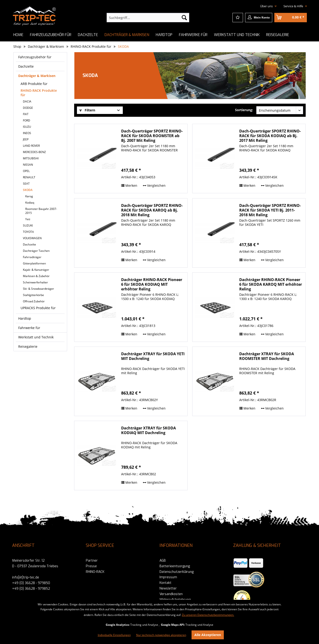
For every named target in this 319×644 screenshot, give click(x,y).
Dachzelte (26, 66)
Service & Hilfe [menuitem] (294, 6)
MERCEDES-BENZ (34, 152)
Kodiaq (30, 203)
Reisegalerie (28, 346)
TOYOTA (28, 232)
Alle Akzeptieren (208, 635)
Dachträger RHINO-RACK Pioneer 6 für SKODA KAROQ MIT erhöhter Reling (271, 284)
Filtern (87, 110)
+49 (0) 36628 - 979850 (31, 583)
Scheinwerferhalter (35, 282)
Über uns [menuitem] (267, 6)
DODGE (28, 108)
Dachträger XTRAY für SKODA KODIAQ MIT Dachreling (149, 430)
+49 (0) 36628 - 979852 (31, 589)
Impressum (168, 577)
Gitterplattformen (34, 263)
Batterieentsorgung (175, 566)
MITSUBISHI (31, 158)
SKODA (28, 190)
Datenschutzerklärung (177, 572)
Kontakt (165, 583)
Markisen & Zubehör (36, 276)
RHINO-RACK (95, 572)
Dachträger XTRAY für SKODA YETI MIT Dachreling (153, 356)
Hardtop (25, 318)
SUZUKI (28, 225)
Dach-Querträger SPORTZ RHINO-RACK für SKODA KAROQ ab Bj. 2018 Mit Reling (152, 210)
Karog (29, 196)
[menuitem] (148, 18)
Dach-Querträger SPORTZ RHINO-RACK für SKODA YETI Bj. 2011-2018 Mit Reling (270, 210)
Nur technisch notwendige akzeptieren (161, 635)
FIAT (26, 114)
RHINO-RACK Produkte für (39, 93)
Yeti (28, 219)
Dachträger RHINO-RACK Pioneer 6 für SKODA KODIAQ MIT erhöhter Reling (152, 284)
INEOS (27, 133)
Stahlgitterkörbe (33, 295)
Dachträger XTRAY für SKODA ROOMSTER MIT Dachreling (267, 356)
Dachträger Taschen (36, 251)
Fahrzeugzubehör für (35, 57)
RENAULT (29, 177)
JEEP (26, 139)
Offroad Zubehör (34, 301)
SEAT (26, 184)
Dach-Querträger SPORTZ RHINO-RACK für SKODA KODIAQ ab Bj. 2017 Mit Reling (270, 136)
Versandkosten (171, 594)
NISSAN (28, 165)
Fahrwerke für (29, 328)
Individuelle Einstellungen (114, 635)
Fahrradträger (32, 257)
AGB (163, 561)
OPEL (26, 171)
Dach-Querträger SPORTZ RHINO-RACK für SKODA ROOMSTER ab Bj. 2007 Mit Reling (152, 136)
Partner (92, 561)
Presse (91, 566)
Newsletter (168, 588)
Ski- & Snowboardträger (38, 289)
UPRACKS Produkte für (38, 308)
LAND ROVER (31, 146)
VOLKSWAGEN (32, 238)
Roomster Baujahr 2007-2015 (41, 211)
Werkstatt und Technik (36, 337)
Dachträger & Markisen (37, 76)
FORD (27, 120)
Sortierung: (244, 110)
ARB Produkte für (34, 84)
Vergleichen (154, 185)
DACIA (27, 101)
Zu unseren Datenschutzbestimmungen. (208, 615)
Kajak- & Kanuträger (36, 270)
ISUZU (27, 127)
